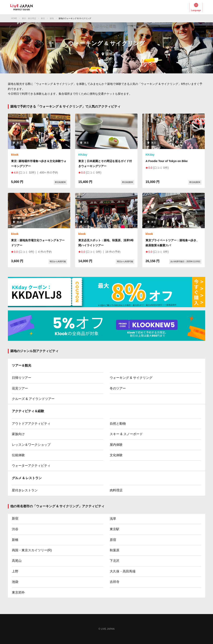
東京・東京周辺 (29, 18)
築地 (52, 18)
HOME (14, 18)
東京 (43, 18)
